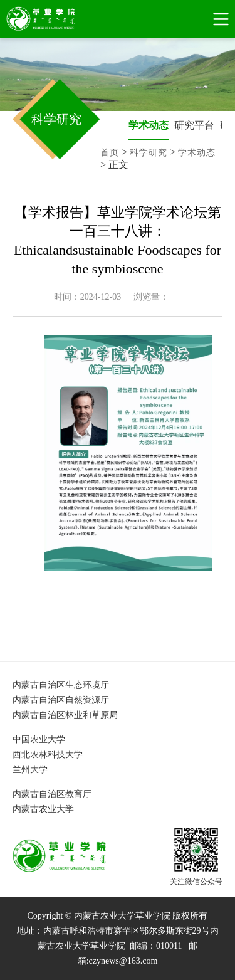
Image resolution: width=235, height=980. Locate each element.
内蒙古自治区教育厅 (52, 794)
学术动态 (149, 125)
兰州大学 (30, 770)
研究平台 (194, 125)
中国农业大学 (39, 740)
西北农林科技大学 (48, 755)
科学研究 (149, 153)
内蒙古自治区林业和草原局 (65, 715)
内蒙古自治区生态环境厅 (61, 685)
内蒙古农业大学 (43, 809)
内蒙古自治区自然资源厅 (61, 700)
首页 (110, 153)
